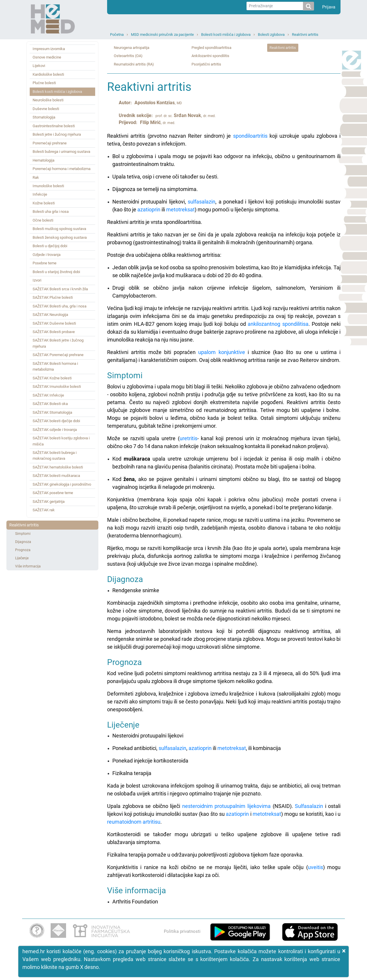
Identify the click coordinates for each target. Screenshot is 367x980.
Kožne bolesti (44, 203)
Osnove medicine (47, 57)
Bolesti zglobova (271, 35)
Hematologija (44, 160)
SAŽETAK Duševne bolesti (54, 323)
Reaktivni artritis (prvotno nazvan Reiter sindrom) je (170, 136)
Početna (117, 35)
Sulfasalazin (309, 806)
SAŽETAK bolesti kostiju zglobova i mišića (61, 441)
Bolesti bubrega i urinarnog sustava (61, 152)
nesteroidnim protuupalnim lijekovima (226, 806)
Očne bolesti (43, 220)
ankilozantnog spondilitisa (278, 324)
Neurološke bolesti (48, 100)
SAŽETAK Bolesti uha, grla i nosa (60, 306)
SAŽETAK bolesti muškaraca (56, 476)
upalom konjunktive (221, 352)
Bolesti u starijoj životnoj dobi (56, 272)
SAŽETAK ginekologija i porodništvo (62, 484)
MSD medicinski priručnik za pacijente (162, 35)
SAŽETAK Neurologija (50, 315)
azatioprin (149, 209)
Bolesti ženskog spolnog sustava (60, 237)
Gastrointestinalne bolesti (54, 126)
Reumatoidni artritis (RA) (134, 64)
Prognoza (23, 550)
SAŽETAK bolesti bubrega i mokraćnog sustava (55, 455)
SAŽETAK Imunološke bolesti (57, 386)
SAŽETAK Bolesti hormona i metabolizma (55, 366)
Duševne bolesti (46, 109)
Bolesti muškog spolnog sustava (59, 229)
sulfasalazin (202, 202)
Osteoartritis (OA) (128, 56)
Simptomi (23, 534)
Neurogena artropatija (132, 48)
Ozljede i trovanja (47, 255)
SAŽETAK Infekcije (48, 395)
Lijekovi (39, 66)
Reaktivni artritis (305, 35)
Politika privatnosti (182, 931)
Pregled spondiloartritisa (211, 48)
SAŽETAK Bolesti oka (50, 404)
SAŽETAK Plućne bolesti (53, 297)
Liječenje (22, 558)
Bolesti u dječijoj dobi (50, 246)
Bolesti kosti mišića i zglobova (226, 35)
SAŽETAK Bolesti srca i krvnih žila (60, 289)
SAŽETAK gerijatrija (49, 502)
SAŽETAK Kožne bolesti (52, 378)
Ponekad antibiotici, (135, 748)
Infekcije (40, 194)
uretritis (188, 438)
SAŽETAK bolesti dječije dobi (56, 421)
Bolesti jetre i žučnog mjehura (57, 134)
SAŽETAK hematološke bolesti (58, 467)
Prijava (329, 7)
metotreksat (180, 209)
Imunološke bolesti (48, 186)
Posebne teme (45, 263)
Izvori (37, 280)
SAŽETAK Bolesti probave (54, 332)
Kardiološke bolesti (48, 74)
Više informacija (28, 566)
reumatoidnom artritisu (134, 822)
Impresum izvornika (49, 49)
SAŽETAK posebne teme (53, 493)
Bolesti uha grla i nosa (51, 212)
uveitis (315, 867)
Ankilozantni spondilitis (210, 56)
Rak (36, 177)
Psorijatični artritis (206, 64)
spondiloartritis (250, 136)
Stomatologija (44, 117)
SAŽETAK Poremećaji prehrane (58, 355)
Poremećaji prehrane (50, 143)
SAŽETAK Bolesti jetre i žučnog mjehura (58, 343)
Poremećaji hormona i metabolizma (62, 169)
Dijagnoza (23, 542)
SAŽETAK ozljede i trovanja (55, 430)
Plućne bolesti (44, 83)
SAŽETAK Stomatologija (52, 412)
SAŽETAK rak (44, 510)
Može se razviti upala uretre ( (143, 438)
